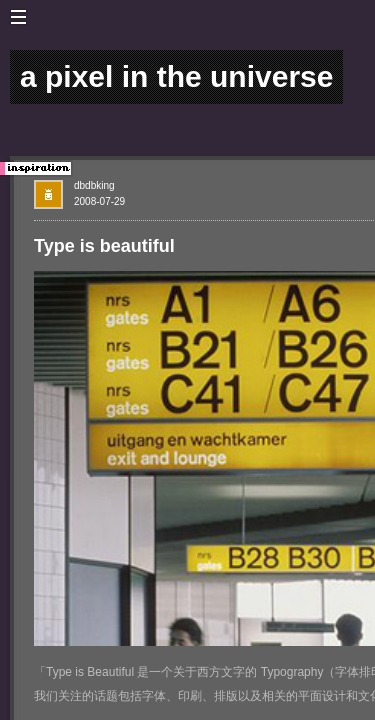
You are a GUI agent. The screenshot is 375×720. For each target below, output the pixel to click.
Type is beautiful (104, 246)
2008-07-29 (99, 201)
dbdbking (94, 185)
